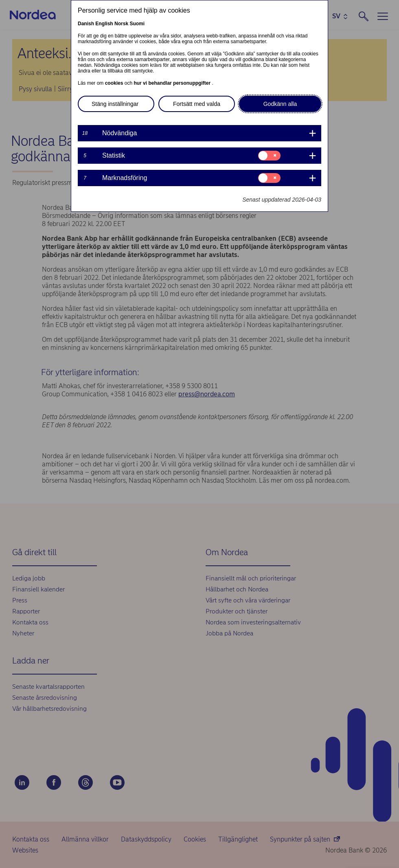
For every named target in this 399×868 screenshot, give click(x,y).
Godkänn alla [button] (280, 104)
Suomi (137, 24)
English (104, 24)
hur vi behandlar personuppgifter (173, 83)
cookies (115, 83)
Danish (86, 24)
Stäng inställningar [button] (115, 104)
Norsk (121, 24)
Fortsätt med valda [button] (197, 104)
